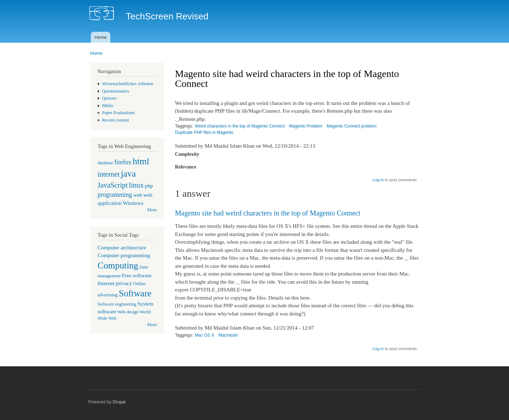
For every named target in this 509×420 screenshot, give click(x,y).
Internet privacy (115, 283)
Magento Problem (306, 126)
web (138, 195)
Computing (118, 265)
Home (101, 37)
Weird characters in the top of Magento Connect (240, 126)
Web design (128, 312)
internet (109, 174)
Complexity (187, 154)
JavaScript (113, 185)
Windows (133, 203)
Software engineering (117, 304)
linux (136, 185)
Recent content (116, 120)
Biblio (108, 106)
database (105, 163)
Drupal (119, 402)
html (141, 161)
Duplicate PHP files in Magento (204, 132)
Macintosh (228, 335)
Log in (378, 180)
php (149, 186)
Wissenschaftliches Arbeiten (128, 84)
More (152, 210)
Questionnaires (116, 91)
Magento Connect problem (352, 126)
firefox (123, 162)
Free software (137, 275)
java (128, 174)
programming (115, 195)
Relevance (186, 167)
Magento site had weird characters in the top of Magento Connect (268, 213)
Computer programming (124, 255)
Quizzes (109, 98)
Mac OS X (204, 335)
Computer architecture (122, 247)
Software (135, 293)
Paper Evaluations (119, 113)
